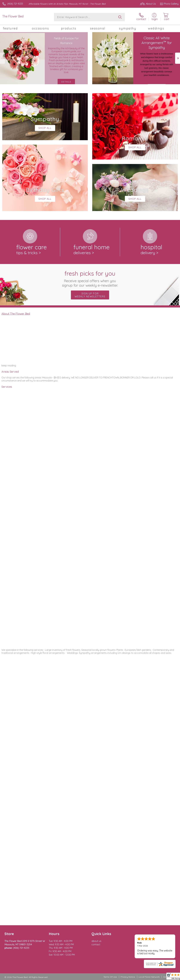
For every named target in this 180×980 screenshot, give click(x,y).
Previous (2, 58)
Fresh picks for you (90, 279)
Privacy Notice (128, 977)
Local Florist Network (149, 977)
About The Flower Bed (16, 314)
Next (178, 58)
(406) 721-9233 (15, 4)
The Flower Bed (13, 16)
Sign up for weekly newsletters (90, 295)
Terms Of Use (110, 977)
